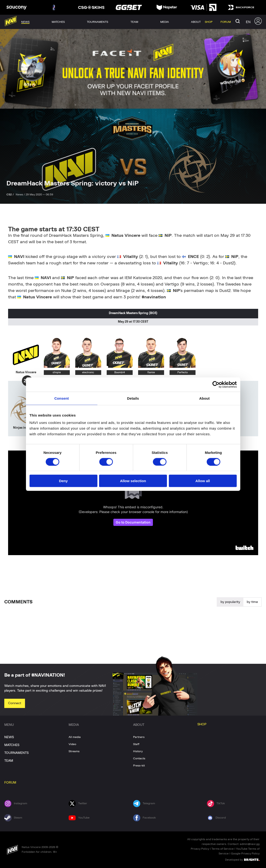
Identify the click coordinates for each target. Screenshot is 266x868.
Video (72, 744)
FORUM (10, 783)
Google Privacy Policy (245, 853)
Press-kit (139, 766)
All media (75, 737)
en (248, 22)
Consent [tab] (62, 398)
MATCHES (12, 745)
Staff (136, 744)
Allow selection (133, 481)
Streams (74, 751)
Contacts (139, 758)
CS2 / (10, 194)
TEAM (9, 761)
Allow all (203, 481)
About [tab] (205, 398)
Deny (63, 481)
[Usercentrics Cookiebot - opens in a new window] (216, 384)
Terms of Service (223, 849)
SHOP (202, 724)
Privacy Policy (200, 849)
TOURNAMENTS (16, 753)
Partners (139, 737)
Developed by (242, 859)
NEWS (9, 737)
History (138, 751)
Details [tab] (133, 398)
